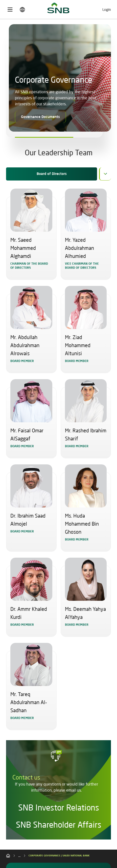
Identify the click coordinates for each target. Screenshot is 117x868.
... (19, 855)
